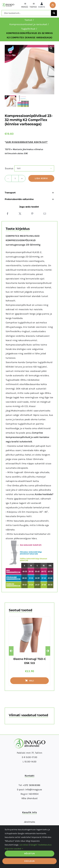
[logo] (8, 4)
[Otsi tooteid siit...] (26, 13)
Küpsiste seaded (14, 849)
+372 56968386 (32, 785)
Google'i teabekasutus (41, 845)
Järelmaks (29, 822)
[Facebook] (8, 214)
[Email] (45, 214)
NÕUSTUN (29, 853)
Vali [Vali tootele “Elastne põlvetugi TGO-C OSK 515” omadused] (30, 681)
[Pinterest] (32, 214)
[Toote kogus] (15, 178)
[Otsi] (54, 13)
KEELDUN (29, 861)
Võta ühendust (30, 798)
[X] (20, 214)
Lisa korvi (41, 178)
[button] (51, 48)
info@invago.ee (34, 790)
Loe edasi (24, 845)
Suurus (9, 168)
